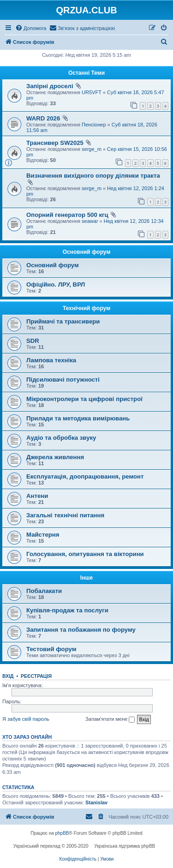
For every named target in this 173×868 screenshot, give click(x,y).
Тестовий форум (51, 649)
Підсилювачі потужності (63, 380)
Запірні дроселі (50, 86)
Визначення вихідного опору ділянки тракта (93, 176)
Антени (37, 496)
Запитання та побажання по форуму (81, 630)
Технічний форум (86, 308)
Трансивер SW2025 (55, 143)
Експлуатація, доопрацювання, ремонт (85, 476)
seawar (90, 221)
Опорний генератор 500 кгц (67, 215)
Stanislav (96, 802)
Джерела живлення (55, 457)
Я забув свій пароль (26, 719)
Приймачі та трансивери (63, 321)
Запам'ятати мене (110, 719)
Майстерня (43, 535)
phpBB (62, 833)
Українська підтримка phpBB (125, 846)
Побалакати (44, 591)
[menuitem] (31, 28)
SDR (33, 341)
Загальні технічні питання (65, 515)
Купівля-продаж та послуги (67, 610)
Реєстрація (36, 676)
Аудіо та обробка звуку (61, 438)
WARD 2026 (43, 118)
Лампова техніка (51, 360)
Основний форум (87, 252)
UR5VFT (92, 92)
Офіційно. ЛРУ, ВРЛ (56, 284)
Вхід (8, 676)
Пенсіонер (94, 125)
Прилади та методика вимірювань (78, 418)
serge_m (92, 149)
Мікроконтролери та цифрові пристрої (84, 399)
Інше (86, 578)
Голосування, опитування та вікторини (85, 554)
